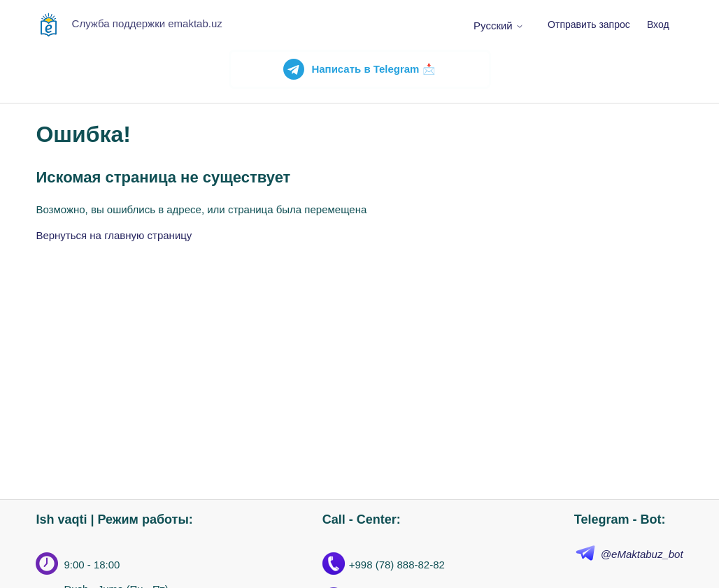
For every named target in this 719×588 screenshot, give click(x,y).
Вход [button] (658, 24)
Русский (499, 26)
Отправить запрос (589, 24)
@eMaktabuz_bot (642, 554)
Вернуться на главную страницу (114, 235)
